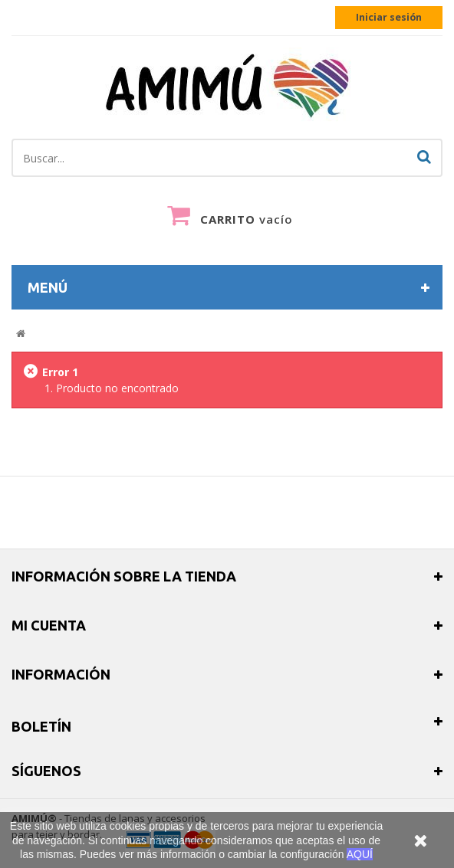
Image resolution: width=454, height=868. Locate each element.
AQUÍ (360, 854)
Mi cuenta (49, 625)
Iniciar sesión (389, 17)
